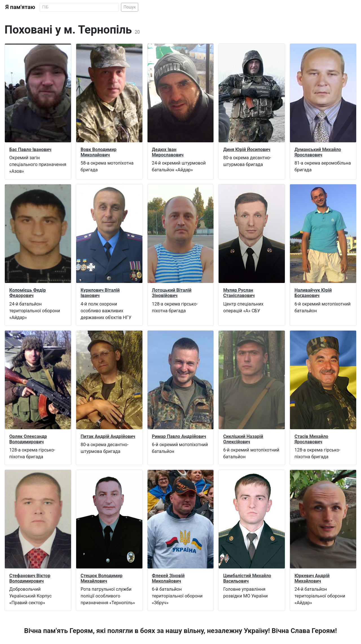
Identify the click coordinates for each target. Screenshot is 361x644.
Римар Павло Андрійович (179, 436)
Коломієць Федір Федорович (27, 293)
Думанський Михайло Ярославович (318, 152)
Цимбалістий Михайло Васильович (247, 578)
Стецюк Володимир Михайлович (102, 578)
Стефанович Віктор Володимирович (30, 578)
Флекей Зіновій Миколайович (168, 578)
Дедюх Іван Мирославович (168, 152)
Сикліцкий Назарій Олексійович (243, 439)
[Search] (79, 7)
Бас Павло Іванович (30, 150)
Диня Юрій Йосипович (247, 150)
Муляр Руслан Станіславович (239, 293)
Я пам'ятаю (20, 7)
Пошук (130, 7)
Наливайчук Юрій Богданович (313, 293)
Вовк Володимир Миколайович (99, 152)
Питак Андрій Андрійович (108, 436)
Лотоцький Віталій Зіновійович (172, 293)
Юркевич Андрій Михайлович (312, 578)
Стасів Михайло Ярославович (311, 439)
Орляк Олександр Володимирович (28, 439)
